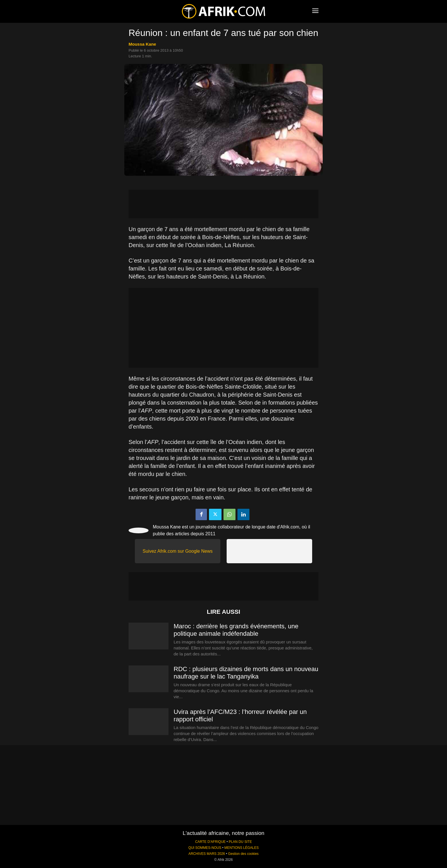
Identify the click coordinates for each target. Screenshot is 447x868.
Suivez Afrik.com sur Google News (177, 551)
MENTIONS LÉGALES (241, 848)
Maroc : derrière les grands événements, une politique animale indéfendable (236, 630)
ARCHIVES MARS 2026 (207, 854)
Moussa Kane (142, 44)
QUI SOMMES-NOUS (205, 848)
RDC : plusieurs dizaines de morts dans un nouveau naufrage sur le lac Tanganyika (246, 673)
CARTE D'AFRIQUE (210, 842)
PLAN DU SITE (240, 842)
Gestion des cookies (243, 854)
